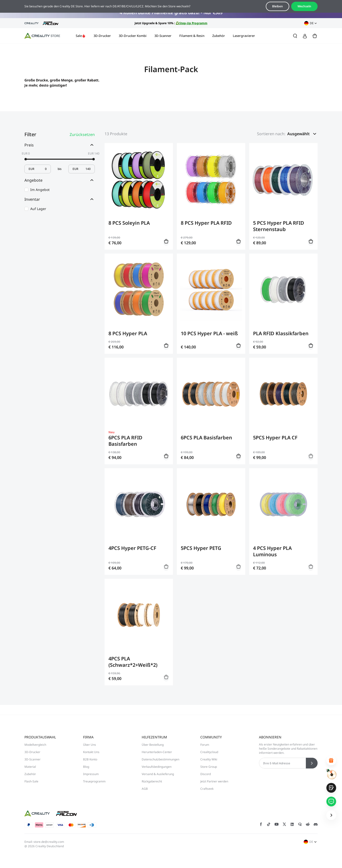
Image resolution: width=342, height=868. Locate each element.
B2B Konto (90, 759)
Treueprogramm (94, 781)
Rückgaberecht (152, 781)
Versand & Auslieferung (158, 774)
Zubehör (219, 36)
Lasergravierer (244, 36)
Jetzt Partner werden (214, 781)
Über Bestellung (153, 745)
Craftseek (207, 789)
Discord (206, 774)
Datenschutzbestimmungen (160, 759)
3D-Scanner (163, 36)
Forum (205, 745)
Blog (86, 767)
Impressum (91, 774)
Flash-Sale (31, 781)
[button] (302, 134)
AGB (145, 789)
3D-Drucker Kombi (133, 36)
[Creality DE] (42, 36)
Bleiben (278, 6)
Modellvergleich (35, 745)
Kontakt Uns (91, 752)
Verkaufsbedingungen (157, 767)
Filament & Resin (192, 36)
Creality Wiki (209, 759)
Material (30, 767)
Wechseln (304, 6)
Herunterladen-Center (157, 752)
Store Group (209, 767)
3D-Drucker (102, 36)
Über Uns (90, 745)
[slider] (26, 159)
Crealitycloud (209, 752)
